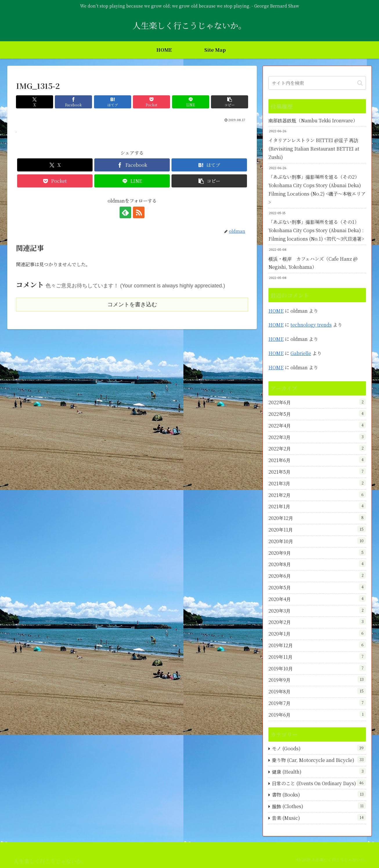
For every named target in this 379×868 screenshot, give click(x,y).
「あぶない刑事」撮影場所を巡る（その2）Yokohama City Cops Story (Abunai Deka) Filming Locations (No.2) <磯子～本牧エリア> (317, 189)
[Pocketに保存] (151, 102)
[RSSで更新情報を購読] (139, 212)
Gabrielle (301, 353)
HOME (276, 311)
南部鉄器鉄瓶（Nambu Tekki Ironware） (313, 120)
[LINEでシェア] (191, 102)
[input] (317, 83)
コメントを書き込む (132, 304)
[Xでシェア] (35, 102)
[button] (230, 102)
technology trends (311, 325)
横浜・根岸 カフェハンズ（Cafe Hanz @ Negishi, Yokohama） (313, 263)
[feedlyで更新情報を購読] (125, 212)
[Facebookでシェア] (73, 102)
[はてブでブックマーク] (113, 102)
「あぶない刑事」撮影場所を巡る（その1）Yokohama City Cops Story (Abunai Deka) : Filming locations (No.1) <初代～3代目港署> (316, 230)
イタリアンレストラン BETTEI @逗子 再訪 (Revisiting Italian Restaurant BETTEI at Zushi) (314, 149)
